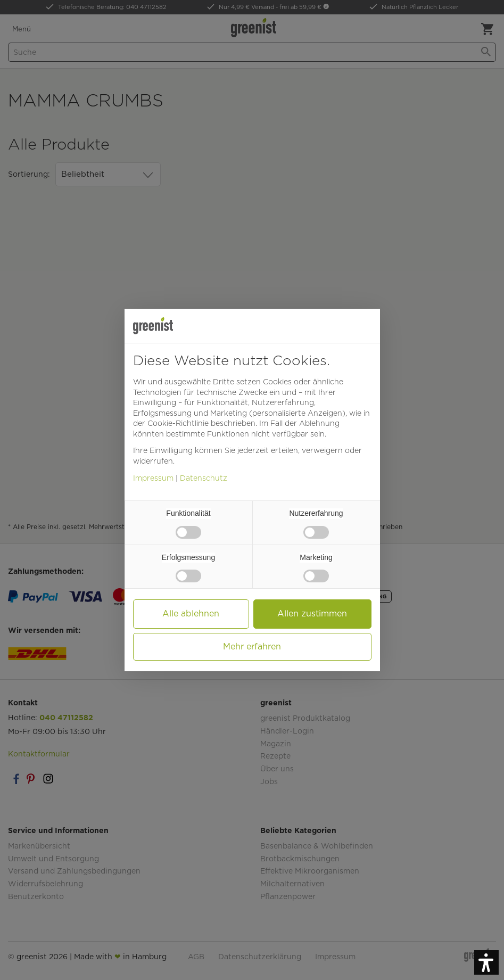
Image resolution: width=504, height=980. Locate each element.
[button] (486, 962)
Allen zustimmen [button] (312, 613)
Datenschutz (204, 478)
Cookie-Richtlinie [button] (178, 423)
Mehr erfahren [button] (252, 647)
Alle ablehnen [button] (191, 613)
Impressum (153, 478)
